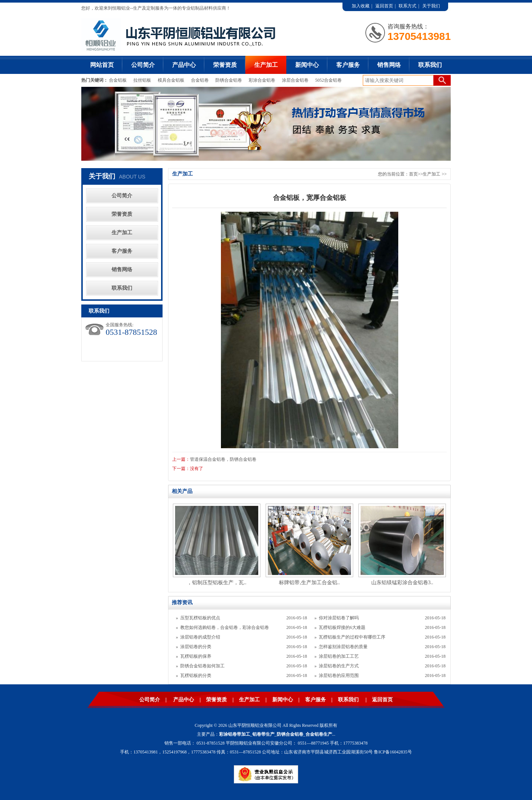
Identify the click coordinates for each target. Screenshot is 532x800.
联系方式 (407, 6)
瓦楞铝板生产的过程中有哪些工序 (352, 637)
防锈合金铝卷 (229, 80)
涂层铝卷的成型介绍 (200, 637)
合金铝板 (118, 80)
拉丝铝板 (143, 80)
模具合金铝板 (171, 80)
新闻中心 (307, 65)
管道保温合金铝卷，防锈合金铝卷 (223, 459)
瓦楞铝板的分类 (196, 675)
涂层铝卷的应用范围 (339, 675)
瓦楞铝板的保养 (196, 656)
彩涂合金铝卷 (262, 80)
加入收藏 (361, 6)
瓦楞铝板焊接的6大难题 (342, 627)
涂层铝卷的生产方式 (339, 666)
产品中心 (184, 65)
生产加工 (266, 65)
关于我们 (431, 6)
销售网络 (389, 65)
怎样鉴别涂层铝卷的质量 (343, 647)
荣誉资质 (225, 65)
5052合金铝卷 (328, 80)
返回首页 (384, 6)
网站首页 (102, 65)
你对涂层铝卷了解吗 (339, 618)
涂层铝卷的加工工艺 (339, 656)
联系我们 (430, 65)
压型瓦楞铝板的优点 (200, 618)
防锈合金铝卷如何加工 (202, 666)
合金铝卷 (200, 80)
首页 (413, 174)
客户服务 (348, 65)
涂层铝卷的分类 (196, 647)
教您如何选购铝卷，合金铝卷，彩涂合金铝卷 (225, 627)
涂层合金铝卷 (295, 80)
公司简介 (143, 65)
